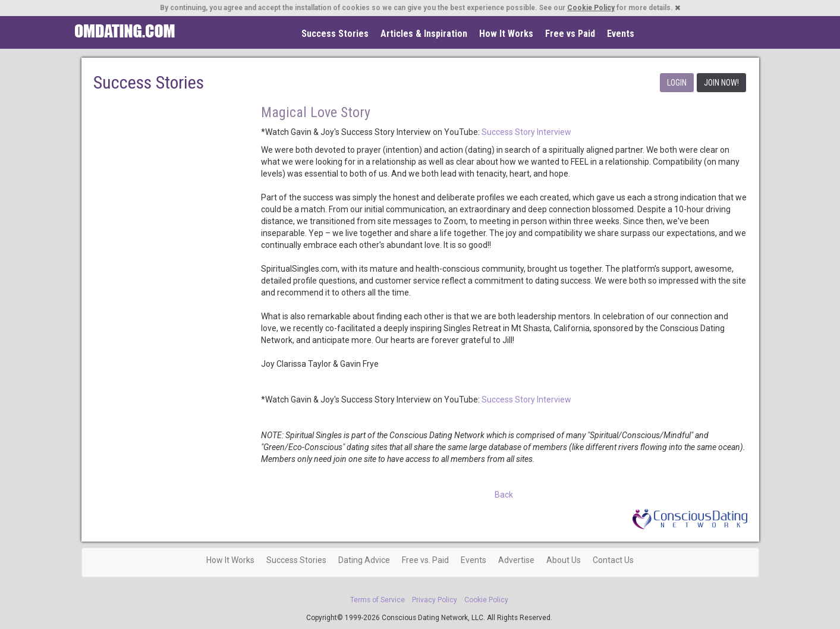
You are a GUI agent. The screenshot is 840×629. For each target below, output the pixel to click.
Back (504, 495)
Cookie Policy (591, 8)
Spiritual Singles (125, 31)
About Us (564, 560)
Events (621, 34)
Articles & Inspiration (424, 34)
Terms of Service (377, 600)
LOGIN (677, 83)
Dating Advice (364, 560)
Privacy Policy (435, 600)
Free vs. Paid (425, 560)
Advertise (516, 560)
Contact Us (613, 560)
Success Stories (335, 34)
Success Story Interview (526, 132)
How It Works (506, 34)
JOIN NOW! (721, 83)
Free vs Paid (570, 34)
